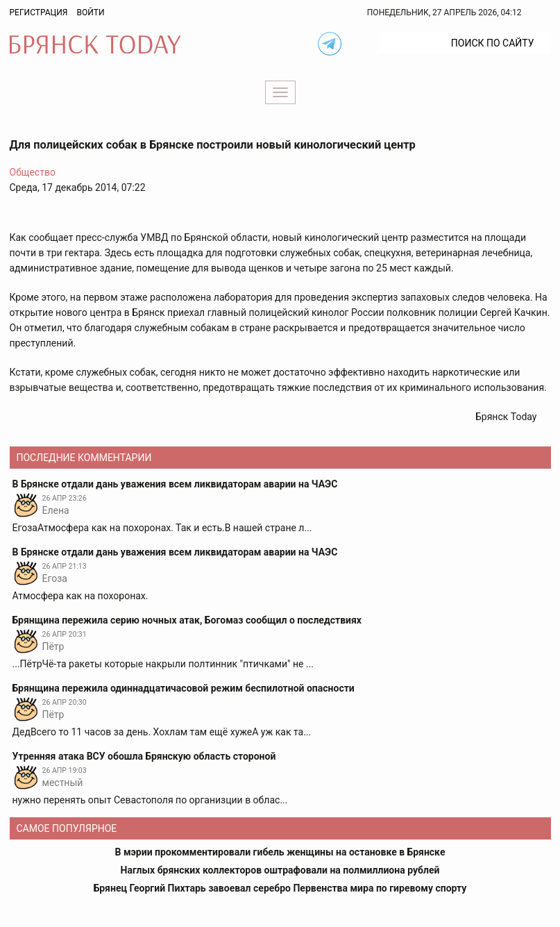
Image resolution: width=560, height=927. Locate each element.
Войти (90, 12)
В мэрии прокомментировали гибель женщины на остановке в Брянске (280, 852)
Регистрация (39, 12)
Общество (33, 172)
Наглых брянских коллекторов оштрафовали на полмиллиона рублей (280, 870)
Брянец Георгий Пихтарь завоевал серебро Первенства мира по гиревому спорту (280, 888)
